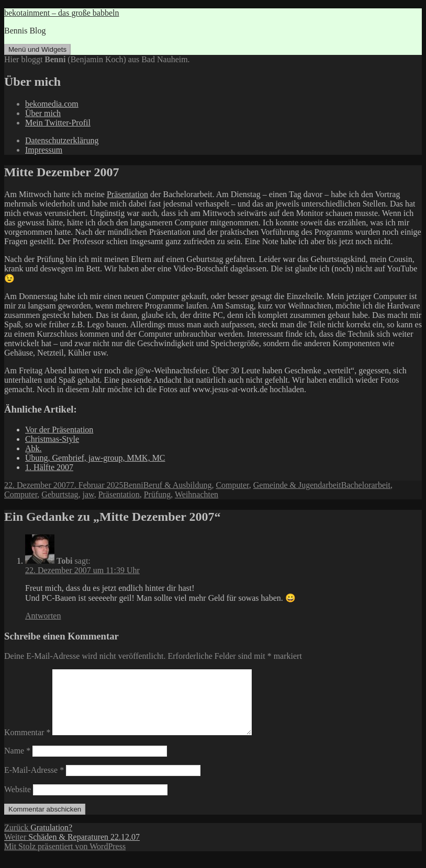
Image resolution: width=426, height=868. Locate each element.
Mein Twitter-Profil (58, 123)
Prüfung (158, 494)
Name (17, 763)
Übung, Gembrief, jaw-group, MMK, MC (95, 458)
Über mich (43, 113)
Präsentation (127, 194)
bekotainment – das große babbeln (62, 13)
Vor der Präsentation (59, 430)
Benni (133, 485)
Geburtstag (60, 494)
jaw (88, 494)
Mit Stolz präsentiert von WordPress (65, 859)
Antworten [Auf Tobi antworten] (43, 616)
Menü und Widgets (37, 49)
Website (18, 802)
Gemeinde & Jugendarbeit (297, 485)
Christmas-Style (52, 439)
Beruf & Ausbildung (178, 485)
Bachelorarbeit (366, 485)
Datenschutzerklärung (62, 140)
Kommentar (27, 745)
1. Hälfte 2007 (49, 467)
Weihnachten (197, 494)
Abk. (33, 448)
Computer (232, 485)
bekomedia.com (52, 104)
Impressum (44, 150)
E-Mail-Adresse (34, 783)
